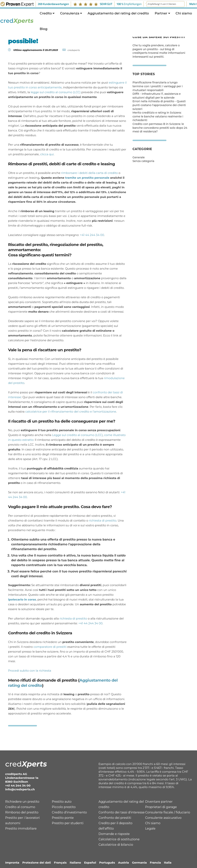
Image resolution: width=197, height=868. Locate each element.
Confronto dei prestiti (115, 818)
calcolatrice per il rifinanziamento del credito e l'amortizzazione (71, 412)
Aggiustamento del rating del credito (118, 16)
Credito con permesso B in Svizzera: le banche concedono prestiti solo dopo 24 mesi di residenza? (160, 128)
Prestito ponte (63, 818)
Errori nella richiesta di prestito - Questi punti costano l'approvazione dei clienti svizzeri (159, 105)
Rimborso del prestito (22, 812)
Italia (168, 863)
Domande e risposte (114, 834)
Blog (43, 32)
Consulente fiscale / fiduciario (168, 812)
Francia (155, 863)
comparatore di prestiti (50, 647)
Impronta (12, 863)
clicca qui (47, 154)
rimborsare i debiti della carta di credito (90, 173)
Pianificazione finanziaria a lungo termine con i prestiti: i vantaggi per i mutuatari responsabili (158, 86)
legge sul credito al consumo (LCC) (56, 92)
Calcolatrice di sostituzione (119, 839)
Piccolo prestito (64, 807)
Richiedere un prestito (22, 802)
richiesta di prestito (103, 520)
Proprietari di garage (161, 807)
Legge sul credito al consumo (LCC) (77, 435)
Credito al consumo (20, 807)
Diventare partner (159, 802)
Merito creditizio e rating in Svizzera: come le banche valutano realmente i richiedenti (158, 116)
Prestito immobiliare (21, 829)
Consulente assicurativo (163, 818)
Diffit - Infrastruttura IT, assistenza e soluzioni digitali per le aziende (157, 96)
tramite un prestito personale (87, 178)
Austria (124, 863)
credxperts (74, 50)
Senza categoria (143, 161)
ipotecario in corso (22, 599)
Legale (150, 829)
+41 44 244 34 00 (92, 235)
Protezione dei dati (37, 863)
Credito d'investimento (69, 812)
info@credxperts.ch (20, 789)
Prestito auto (62, 802)
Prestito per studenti (68, 823)
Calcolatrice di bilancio (116, 845)
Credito (46, 16)
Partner (161, 16)
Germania (139, 863)
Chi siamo (184, 16)
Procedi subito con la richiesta (30, 671)
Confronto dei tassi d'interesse (122, 812)
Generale (139, 157)
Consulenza (70, 16)
